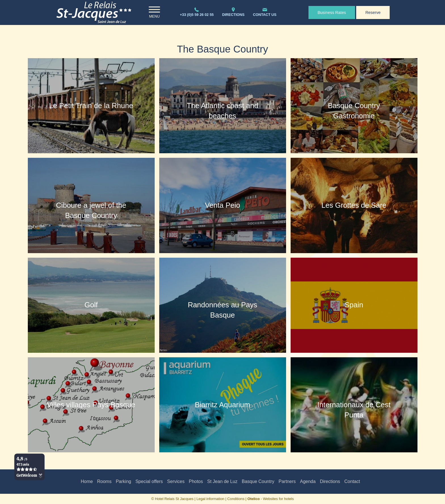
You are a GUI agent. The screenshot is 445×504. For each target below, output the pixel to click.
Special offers (149, 481)
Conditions (236, 499)
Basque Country (258, 481)
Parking (123, 481)
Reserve (373, 12)
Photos (196, 481)
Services (176, 481)
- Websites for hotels (271, 499)
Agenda (308, 481)
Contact (352, 481)
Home (87, 481)
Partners (287, 481)
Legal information (210, 499)
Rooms (104, 481)
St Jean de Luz (222, 481)
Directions (330, 481)
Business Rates (332, 12)
